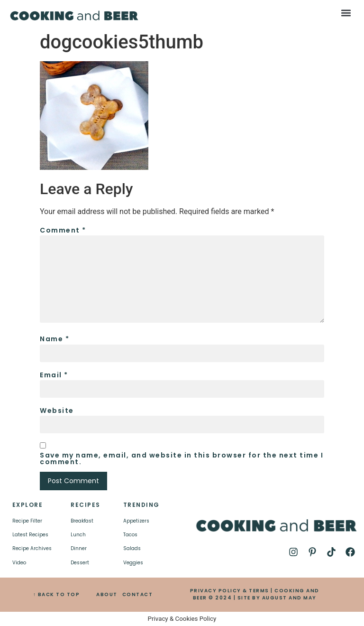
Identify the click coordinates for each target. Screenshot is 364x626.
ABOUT (107, 594)
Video (19, 563)
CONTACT (138, 594)
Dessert (80, 563)
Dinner (79, 548)
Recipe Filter (27, 521)
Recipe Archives (32, 548)
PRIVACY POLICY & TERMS (230, 591)
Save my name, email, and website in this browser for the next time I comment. (182, 458)
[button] (346, 13)
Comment (63, 230)
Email (54, 375)
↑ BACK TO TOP (57, 594)
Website (57, 411)
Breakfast (82, 521)
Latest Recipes (30, 535)
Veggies (133, 563)
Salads (132, 548)
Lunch (78, 535)
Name (55, 339)
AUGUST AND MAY (289, 598)
